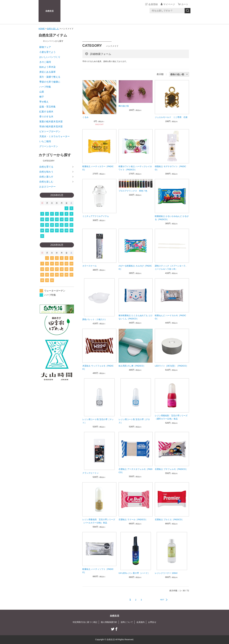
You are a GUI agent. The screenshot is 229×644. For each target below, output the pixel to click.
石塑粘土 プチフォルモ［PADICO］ (171, 469)
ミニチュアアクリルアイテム (96, 216)
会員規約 (140, 622)
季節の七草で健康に (50, 82)
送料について (127, 622)
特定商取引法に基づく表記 (85, 622)
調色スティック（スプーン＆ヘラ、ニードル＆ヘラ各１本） (171, 267)
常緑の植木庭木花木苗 (51, 126)
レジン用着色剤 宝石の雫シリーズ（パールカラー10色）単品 (99, 521)
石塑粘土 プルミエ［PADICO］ (169, 519)
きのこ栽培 (45, 62)
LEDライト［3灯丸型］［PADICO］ (171, 366)
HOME (42, 29)
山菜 (42, 92)
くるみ (85, 117)
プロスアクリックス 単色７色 (133, 191)
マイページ (169, 4)
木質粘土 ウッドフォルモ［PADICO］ (98, 367)
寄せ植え (44, 102)
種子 (42, 97)
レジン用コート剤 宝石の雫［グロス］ (134, 421)
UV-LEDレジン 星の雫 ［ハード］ (134, 573)
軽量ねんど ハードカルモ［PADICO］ (170, 317)
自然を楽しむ (53, 29)
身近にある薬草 (47, 72)
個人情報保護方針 (109, 622)
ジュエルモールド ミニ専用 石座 (171, 117)
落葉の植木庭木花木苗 (51, 122)
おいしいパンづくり (50, 57)
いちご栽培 (45, 141)
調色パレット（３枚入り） (95, 319)
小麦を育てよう (47, 52)
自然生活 (50, 11)
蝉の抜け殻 (124, 106)
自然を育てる (46, 167)
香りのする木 (46, 117)
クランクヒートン (91, 473)
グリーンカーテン (49, 146)
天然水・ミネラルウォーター (54, 136)
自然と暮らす (46, 177)
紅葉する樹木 (46, 112)
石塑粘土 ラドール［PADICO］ (133, 519)
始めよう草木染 (47, 67)
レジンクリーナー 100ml (166, 573)
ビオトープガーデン (50, 131)
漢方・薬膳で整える (50, 77)
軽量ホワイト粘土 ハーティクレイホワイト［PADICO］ (135, 168)
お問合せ (152, 622)
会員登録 (153, 4)
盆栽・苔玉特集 (47, 107)
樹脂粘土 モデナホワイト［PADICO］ (170, 168)
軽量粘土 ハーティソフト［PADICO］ (98, 571)
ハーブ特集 (45, 87)
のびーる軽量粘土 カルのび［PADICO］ (135, 267)
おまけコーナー (47, 187)
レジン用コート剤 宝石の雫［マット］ (98, 421)
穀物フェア (45, 47)
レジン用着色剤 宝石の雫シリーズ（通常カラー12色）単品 (171, 417)
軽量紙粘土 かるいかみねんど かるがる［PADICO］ (172, 218)
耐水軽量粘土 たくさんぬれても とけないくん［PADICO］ (136, 317)
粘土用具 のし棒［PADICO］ (132, 366)
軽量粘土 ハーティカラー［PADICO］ (98, 168)
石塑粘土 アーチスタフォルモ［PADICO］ (136, 471)
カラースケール (90, 266)
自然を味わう (46, 172)
